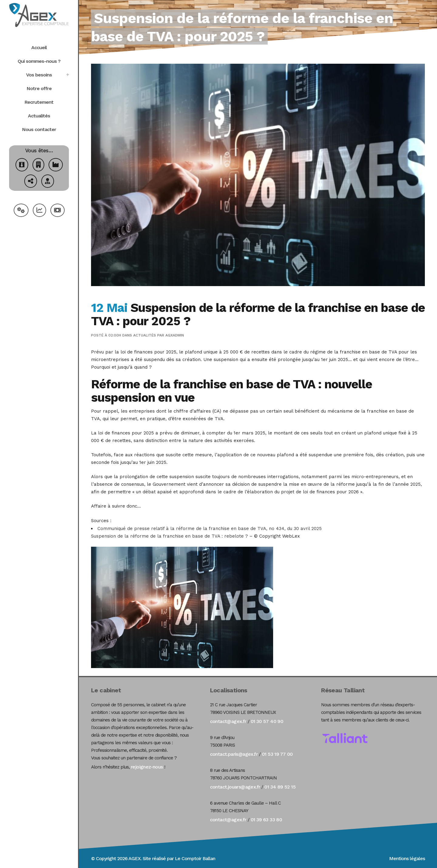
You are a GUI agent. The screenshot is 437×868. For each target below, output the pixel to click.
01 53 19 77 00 (277, 754)
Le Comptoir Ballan (195, 858)
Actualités (145, 335)
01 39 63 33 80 (266, 820)
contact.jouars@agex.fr (235, 787)
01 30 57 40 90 (267, 721)
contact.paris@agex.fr (234, 754)
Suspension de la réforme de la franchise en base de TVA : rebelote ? (169, 536)
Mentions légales (407, 858)
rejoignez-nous (147, 767)
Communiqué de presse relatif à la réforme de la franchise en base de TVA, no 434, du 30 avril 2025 (210, 529)
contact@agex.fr (228, 721)
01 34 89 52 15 (280, 787)
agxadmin (175, 335)
